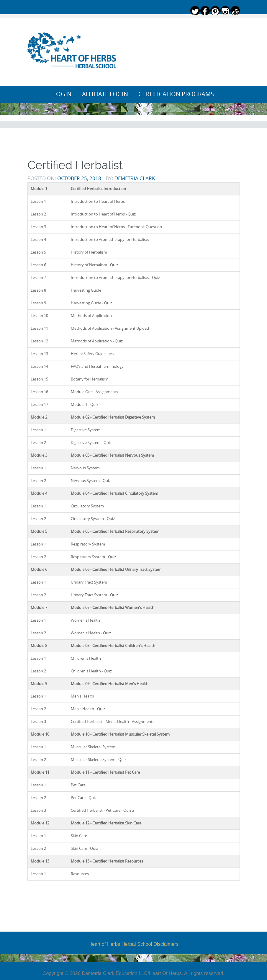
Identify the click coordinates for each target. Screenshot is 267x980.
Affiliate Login (105, 94)
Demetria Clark (135, 178)
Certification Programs (176, 94)
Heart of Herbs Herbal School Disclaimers (133, 944)
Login (62, 94)
